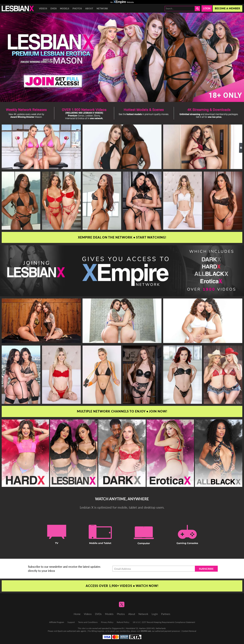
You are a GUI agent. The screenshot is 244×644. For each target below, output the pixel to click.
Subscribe (206, 569)
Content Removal (189, 631)
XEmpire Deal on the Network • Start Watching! (122, 237)
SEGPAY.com (146, 631)
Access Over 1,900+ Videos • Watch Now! (122, 586)
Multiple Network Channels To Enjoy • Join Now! (122, 411)
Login (207, 8)
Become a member (227, 8)
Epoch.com (62, 631)
